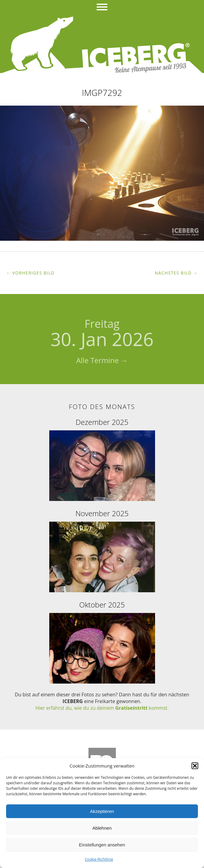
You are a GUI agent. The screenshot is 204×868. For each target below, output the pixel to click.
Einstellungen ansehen (102, 845)
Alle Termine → (102, 360)
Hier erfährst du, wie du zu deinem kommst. (102, 708)
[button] (195, 766)
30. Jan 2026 (102, 334)
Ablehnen (102, 828)
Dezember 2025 (102, 422)
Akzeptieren (102, 811)
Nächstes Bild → (176, 273)
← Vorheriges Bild (30, 273)
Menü (102, 8)
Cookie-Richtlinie (99, 859)
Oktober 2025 (102, 605)
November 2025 (102, 513)
